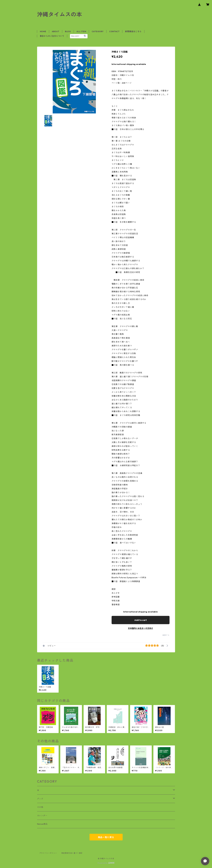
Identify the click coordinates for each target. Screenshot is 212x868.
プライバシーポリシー (48, 853)
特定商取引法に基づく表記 (72, 853)
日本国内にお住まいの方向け (141, 628)
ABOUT (56, 31)
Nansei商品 (42, 824)
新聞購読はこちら (133, 31)
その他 (40, 807)
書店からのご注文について (52, 36)
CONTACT (114, 31)
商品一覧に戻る (106, 837)
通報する (166, 635)
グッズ (40, 799)
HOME (43, 31)
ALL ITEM (81, 31)
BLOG (68, 31)
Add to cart (141, 620)
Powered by (106, 863)
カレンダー (42, 816)
